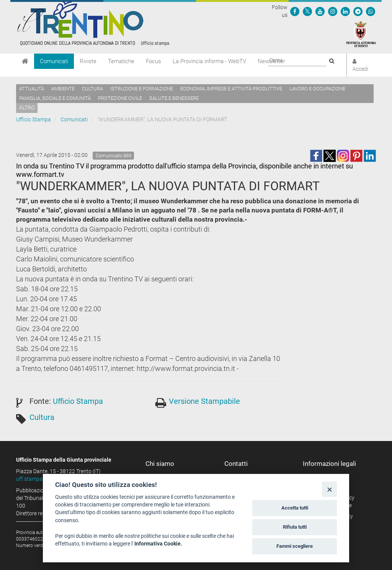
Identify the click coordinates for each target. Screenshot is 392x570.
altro (27, 108)
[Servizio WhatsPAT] (371, 11)
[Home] (25, 61)
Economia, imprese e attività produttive (231, 89)
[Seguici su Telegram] (358, 11)
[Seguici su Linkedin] (345, 11)
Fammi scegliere (295, 546)
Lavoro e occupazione (317, 89)
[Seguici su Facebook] (295, 11)
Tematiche (121, 61)
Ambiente (63, 89)
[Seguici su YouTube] (320, 11)
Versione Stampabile (204, 401)
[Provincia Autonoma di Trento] (361, 34)
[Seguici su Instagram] (333, 11)
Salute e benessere (174, 98)
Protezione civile (120, 98)
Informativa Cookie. (158, 544)
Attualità (32, 89)
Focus (154, 61)
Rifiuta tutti (295, 527)
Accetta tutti (295, 508)
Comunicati (54, 61)
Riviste (88, 61)
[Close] (329, 489)
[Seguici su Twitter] (307, 11)
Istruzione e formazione (142, 89)
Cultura (92, 89)
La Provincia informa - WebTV (209, 61)
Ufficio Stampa (33, 119)
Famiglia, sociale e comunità (55, 98)
